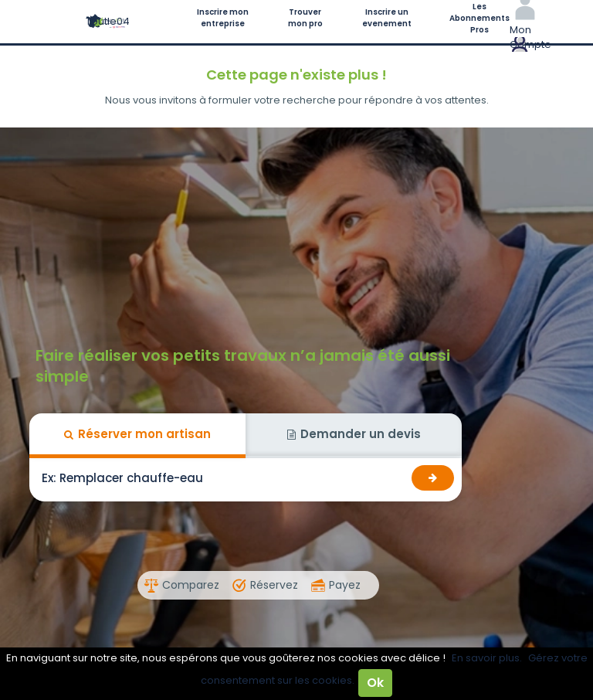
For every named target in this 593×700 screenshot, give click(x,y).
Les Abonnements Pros (479, 18)
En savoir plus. (487, 658)
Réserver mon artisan (137, 434)
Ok (375, 683)
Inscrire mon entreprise (223, 18)
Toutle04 (108, 21)
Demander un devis (354, 434)
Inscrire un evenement (387, 18)
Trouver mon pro (305, 18)
